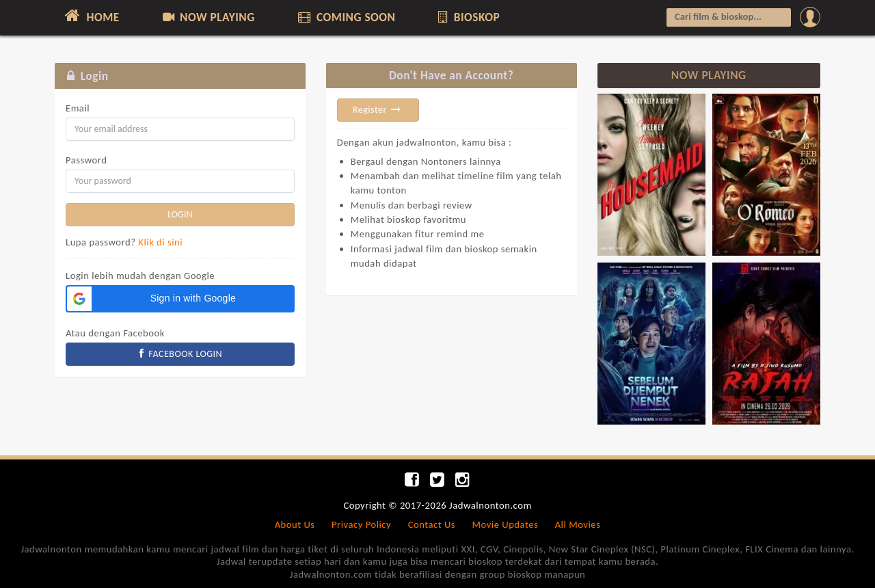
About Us (295, 524)
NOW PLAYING (207, 17)
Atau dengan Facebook (115, 333)
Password (86, 160)
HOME (91, 16)
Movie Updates (505, 524)
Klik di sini (160, 242)
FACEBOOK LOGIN (180, 354)
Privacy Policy (361, 524)
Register (378, 110)
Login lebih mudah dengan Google (140, 276)
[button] (180, 299)
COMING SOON (345, 17)
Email (78, 108)
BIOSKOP (468, 17)
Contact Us (432, 524)
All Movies (578, 524)
